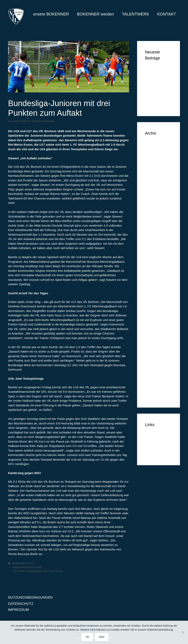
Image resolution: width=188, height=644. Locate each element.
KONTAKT (167, 14)
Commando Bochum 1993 (27, 567)
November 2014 (157, 341)
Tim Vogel (153, 76)
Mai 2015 (152, 304)
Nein (102, 637)
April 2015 (153, 310)
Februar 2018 (155, 169)
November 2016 (157, 200)
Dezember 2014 (157, 335)
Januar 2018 (155, 175)
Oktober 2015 (155, 273)
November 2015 (157, 267)
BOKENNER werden (95, 14)
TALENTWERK (136, 14)
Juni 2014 (153, 371)
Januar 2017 (155, 188)
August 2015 (155, 286)
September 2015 (158, 280)
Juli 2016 (152, 224)
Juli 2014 (152, 365)
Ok (87, 637)
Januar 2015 (155, 329)
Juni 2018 (153, 157)
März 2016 (153, 243)
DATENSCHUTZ (158, 447)
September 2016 (158, 212)
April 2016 (153, 237)
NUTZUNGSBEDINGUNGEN (30, 597)
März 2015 (153, 316)
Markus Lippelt (156, 82)
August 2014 (155, 359)
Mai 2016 (152, 231)
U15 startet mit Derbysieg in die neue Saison (38, 571)
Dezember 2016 (157, 194)
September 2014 (158, 353)
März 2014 (153, 390)
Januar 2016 (155, 255)
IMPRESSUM (155, 453)
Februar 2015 (155, 322)
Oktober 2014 (155, 347)
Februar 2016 (155, 249)
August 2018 (155, 151)
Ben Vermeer (155, 70)
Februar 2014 (155, 396)
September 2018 (158, 145)
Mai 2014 (152, 378)
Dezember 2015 (157, 261)
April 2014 (153, 384)
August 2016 (155, 218)
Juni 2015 (153, 298)
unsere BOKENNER (51, 14)
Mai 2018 (152, 163)
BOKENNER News (23, 563)
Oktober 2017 (155, 181)
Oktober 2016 (155, 206)
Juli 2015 (152, 292)
